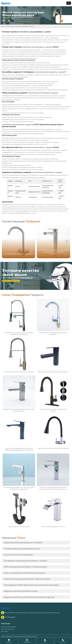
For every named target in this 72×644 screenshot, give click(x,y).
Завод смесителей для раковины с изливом (23, 543)
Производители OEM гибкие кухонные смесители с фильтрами (32, 585)
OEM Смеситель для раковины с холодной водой (25, 567)
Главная (3, 26)
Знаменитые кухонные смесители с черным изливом (27, 579)
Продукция (27, 641)
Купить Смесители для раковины (18, 555)
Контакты (63, 641)
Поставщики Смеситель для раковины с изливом (26, 561)
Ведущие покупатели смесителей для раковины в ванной (29, 597)
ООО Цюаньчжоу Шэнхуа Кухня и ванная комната (28, 129)
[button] (67, 242)
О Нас (45, 641)
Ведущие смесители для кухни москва (21, 591)
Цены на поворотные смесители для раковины (25, 573)
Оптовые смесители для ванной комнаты (22, 549)
